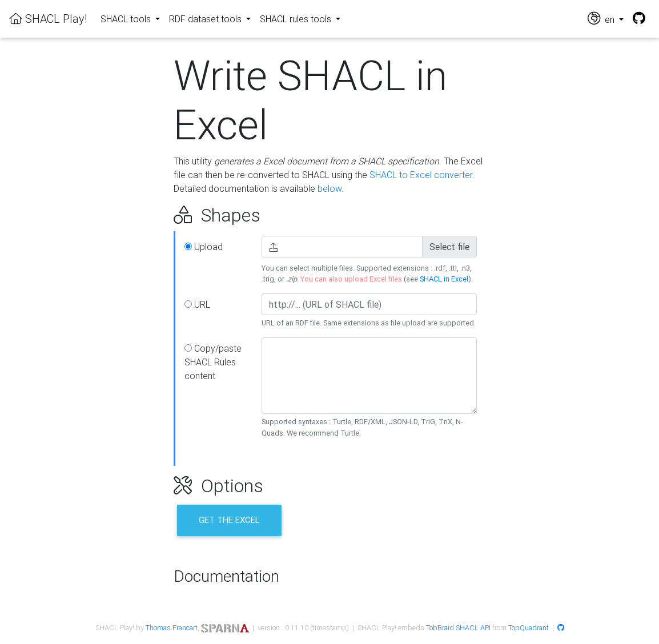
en (602, 19)
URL (197, 304)
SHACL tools (127, 19)
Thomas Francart (172, 628)
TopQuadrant (529, 628)
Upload (204, 247)
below (329, 188)
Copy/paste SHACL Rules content (213, 362)
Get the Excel (229, 520)
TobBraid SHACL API (458, 628)
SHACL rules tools (297, 19)
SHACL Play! (48, 19)
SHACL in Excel (444, 279)
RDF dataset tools (206, 19)
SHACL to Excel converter (421, 175)
